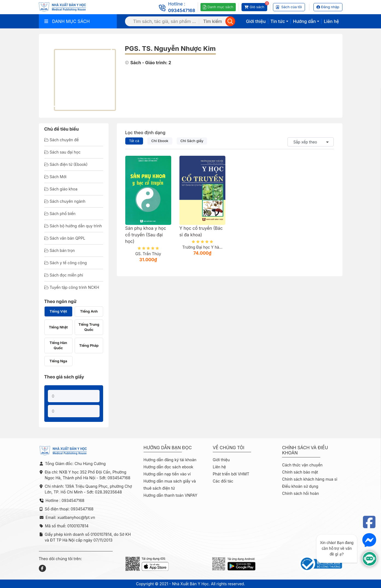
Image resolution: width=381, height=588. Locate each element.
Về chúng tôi (229, 448)
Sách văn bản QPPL (65, 238)
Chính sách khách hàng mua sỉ (310, 479)
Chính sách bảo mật (300, 472)
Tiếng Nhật (58, 327)
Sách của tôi (289, 7)
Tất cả (134, 141)
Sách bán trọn (60, 250)
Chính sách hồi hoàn (300, 493)
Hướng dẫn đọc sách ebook (168, 467)
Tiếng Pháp (89, 345)
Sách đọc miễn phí (64, 275)
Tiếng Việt (58, 311)
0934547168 (182, 10)
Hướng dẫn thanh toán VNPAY (171, 495)
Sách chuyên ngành (65, 201)
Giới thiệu (256, 21)
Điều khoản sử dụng (300, 486)
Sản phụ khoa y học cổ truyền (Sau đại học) (146, 235)
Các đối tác (223, 481)
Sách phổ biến (60, 214)
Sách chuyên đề (62, 140)
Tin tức (278, 21)
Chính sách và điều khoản (305, 450)
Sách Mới (55, 177)
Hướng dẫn (304, 21)
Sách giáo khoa (61, 189)
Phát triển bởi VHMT (231, 474)
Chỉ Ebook (160, 141)
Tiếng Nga (58, 361)
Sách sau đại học (62, 152)
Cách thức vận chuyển (302, 465)
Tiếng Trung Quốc (89, 327)
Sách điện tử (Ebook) (66, 164)
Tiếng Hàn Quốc (58, 345)
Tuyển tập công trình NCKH (72, 287)
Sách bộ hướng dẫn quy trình (73, 226)
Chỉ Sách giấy (192, 141)
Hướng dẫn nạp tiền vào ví (167, 474)
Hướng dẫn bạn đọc (168, 448)
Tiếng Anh (89, 311)
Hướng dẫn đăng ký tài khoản (170, 460)
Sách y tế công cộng (66, 263)
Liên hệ (331, 21)
